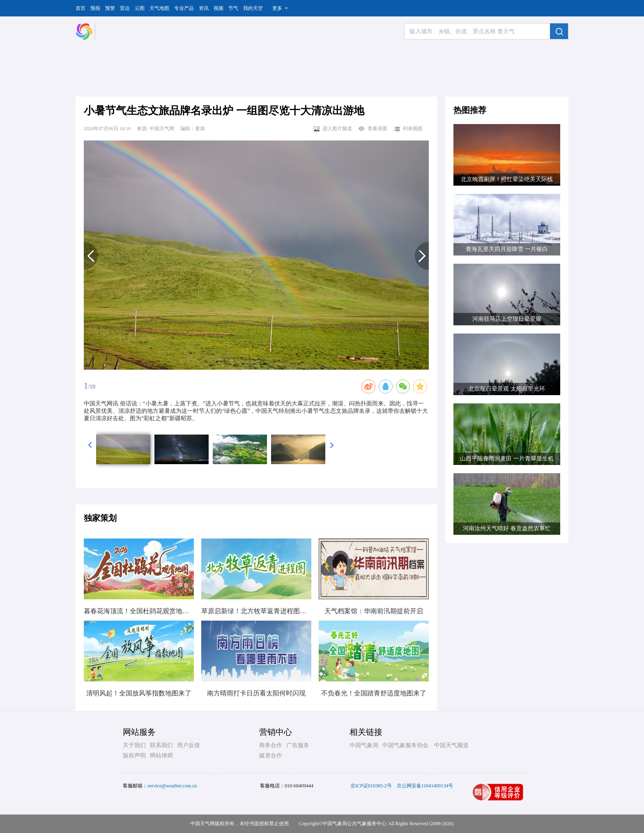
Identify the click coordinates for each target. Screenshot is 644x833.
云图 (140, 8)
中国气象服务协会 (405, 745)
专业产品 (184, 8)
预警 (110, 8)
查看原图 (373, 129)
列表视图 (408, 129)
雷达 (125, 8)
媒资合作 (271, 756)
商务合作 (271, 745)
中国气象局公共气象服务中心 (354, 824)
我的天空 (253, 8)
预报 (95, 8)
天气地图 (159, 8)
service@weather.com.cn (172, 786)
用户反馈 (189, 745)
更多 (277, 8)
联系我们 (161, 745)
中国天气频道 (451, 745)
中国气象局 (364, 745)
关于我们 (134, 745)
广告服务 (298, 745)
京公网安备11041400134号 (425, 786)
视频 (218, 8)
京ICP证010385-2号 (371, 786)
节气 (233, 8)
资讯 (204, 8)
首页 (80, 8)
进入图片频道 (332, 129)
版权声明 (134, 756)
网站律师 (161, 756)
